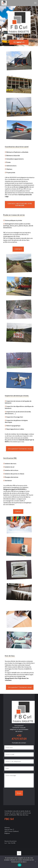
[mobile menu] (35, 3)
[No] (36, 862)
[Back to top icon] (19, 853)
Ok (19, 865)
